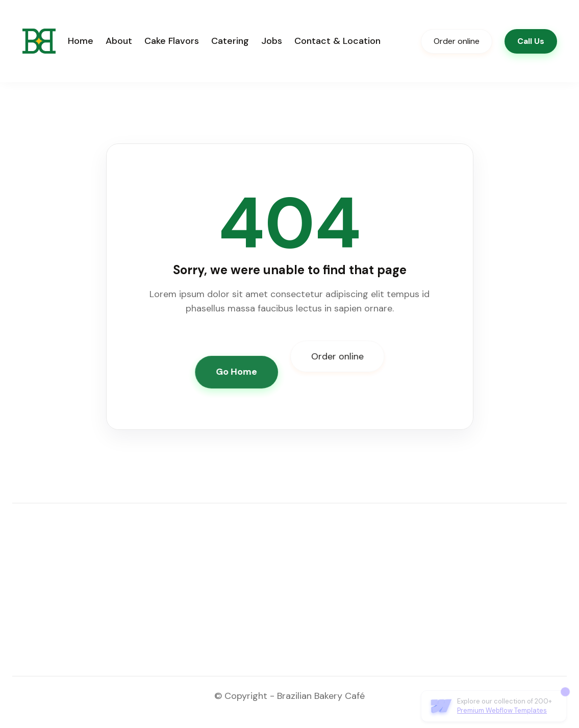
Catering (230, 41)
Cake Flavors (172, 41)
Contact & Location (337, 41)
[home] (39, 41)
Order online (457, 41)
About (119, 41)
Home (81, 41)
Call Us (531, 41)
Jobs (272, 41)
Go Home (237, 372)
